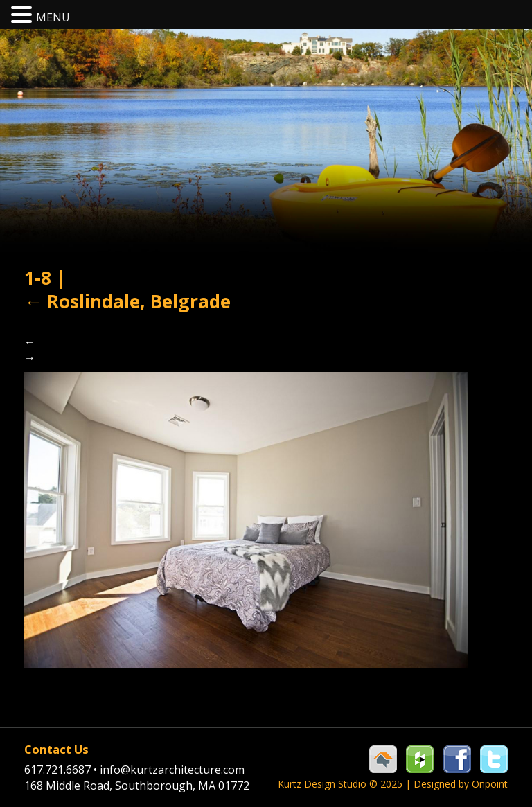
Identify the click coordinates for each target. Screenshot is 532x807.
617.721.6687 (62, 770)
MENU (53, 17)
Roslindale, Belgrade (127, 301)
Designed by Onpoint (461, 784)
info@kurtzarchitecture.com (172, 770)
